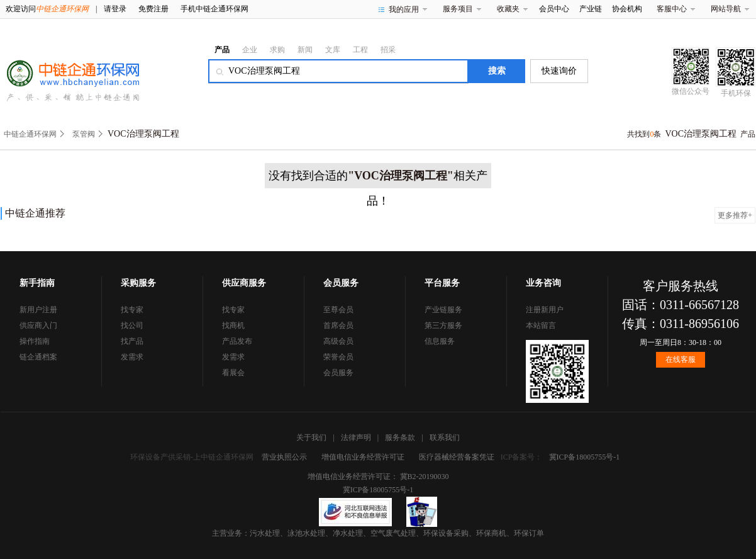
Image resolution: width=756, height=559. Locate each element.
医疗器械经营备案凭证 (457, 457)
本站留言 (541, 325)
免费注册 (153, 9)
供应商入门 (38, 325)
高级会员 (338, 341)
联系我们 (445, 438)
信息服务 (440, 341)
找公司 (132, 325)
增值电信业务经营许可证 (363, 457)
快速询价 (559, 71)
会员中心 (554, 9)
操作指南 (35, 341)
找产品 (132, 341)
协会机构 (627, 9)
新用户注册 (38, 310)
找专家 (132, 310)
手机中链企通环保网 (214, 9)
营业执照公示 (284, 457)
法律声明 (356, 438)
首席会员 (338, 325)
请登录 (115, 9)
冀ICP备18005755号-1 (585, 457)
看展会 (233, 373)
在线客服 (681, 359)
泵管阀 (84, 134)
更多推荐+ (735, 215)
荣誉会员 (338, 357)
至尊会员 (338, 310)
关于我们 (311, 438)
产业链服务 (443, 310)
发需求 (132, 357)
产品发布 (237, 341)
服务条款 (400, 438)
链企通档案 (38, 357)
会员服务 (338, 373)
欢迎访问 (47, 9)
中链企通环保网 (30, 134)
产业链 (591, 9)
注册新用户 (545, 310)
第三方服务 (443, 325)
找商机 (233, 325)
